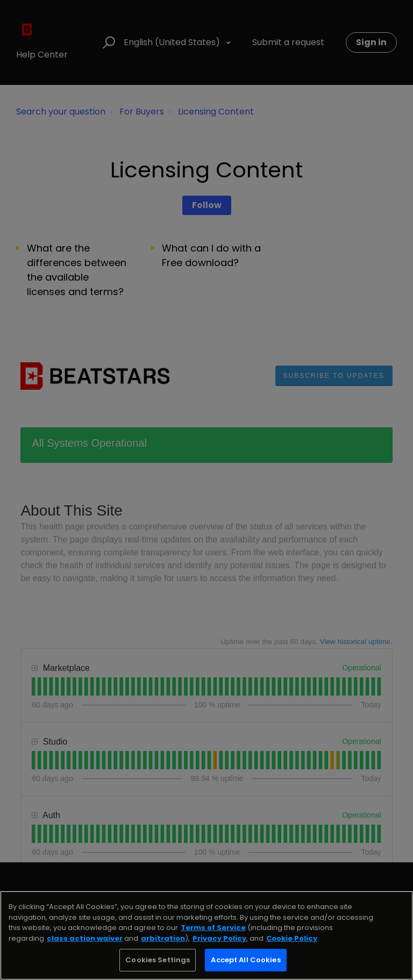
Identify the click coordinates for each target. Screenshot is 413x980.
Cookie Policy (292, 938)
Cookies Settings (158, 960)
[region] (206, 935)
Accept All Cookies (245, 960)
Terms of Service (213, 928)
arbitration (163, 938)
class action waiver (85, 938)
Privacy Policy (219, 938)
